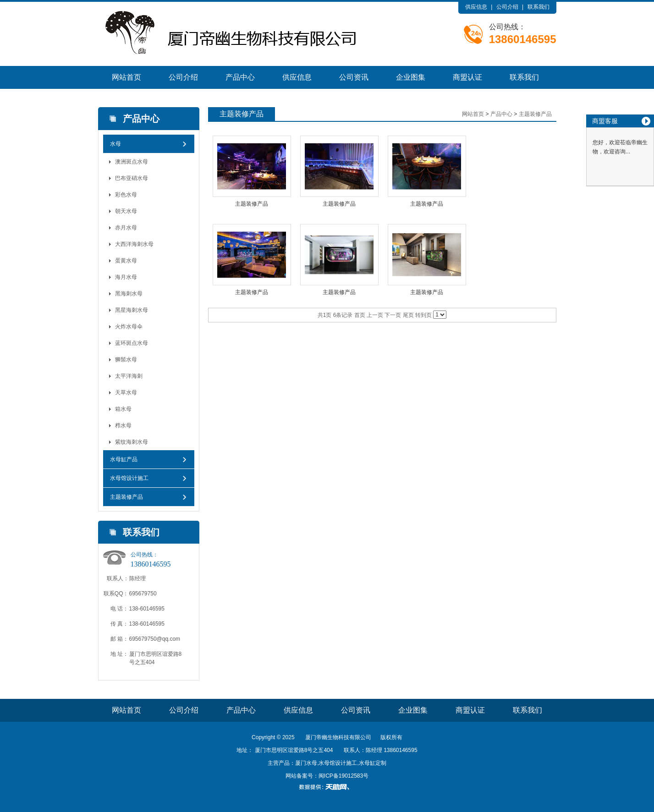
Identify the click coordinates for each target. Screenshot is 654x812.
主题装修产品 (126, 497)
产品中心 (240, 77)
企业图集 (411, 77)
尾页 (408, 315)
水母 (115, 144)
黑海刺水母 (129, 294)
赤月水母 (126, 228)
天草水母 (126, 392)
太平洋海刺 (129, 376)
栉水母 (123, 425)
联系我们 (539, 7)
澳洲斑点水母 (132, 162)
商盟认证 (467, 77)
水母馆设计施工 (129, 478)
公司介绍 (507, 7)
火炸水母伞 (129, 327)
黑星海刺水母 (132, 310)
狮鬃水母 (126, 360)
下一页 (393, 315)
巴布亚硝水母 (132, 178)
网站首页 (126, 77)
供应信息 (476, 7)
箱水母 (123, 409)
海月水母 (126, 277)
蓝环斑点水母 (132, 343)
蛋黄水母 (126, 261)
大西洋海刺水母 (134, 244)
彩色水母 (126, 195)
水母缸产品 (124, 459)
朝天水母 (126, 211)
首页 (360, 315)
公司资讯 (354, 77)
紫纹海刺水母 (132, 442)
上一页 (375, 315)
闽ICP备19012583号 (343, 776)
